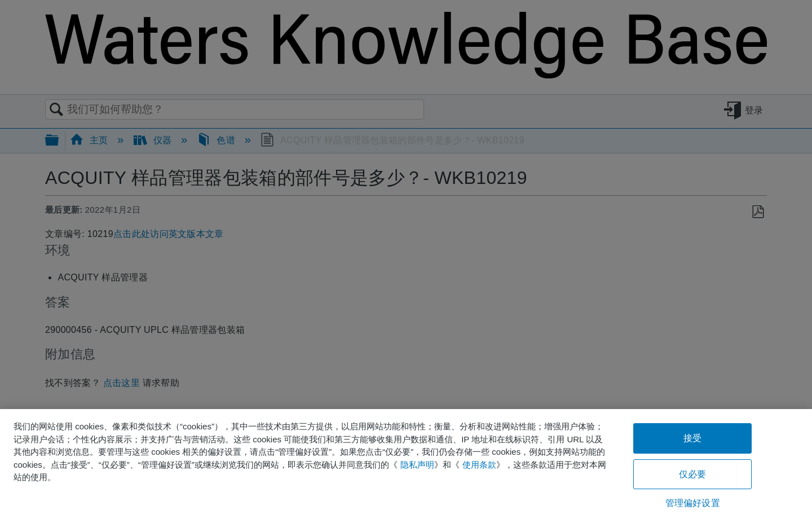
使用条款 (479, 465)
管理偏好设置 (693, 503)
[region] (406, 462)
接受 (692, 438)
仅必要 (692, 474)
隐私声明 (417, 465)
